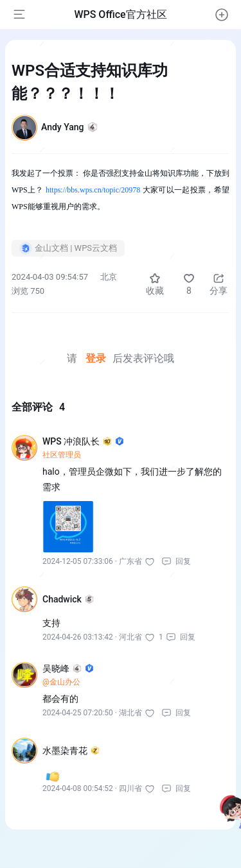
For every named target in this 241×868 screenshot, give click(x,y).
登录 (96, 358)
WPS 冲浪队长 (83, 441)
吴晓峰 (68, 668)
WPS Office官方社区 (120, 14)
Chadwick (68, 599)
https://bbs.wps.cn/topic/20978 (93, 190)
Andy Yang (69, 127)
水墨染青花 (71, 751)
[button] (222, 15)
